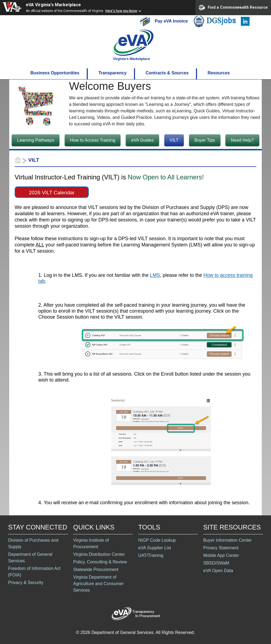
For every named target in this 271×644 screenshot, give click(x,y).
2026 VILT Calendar (52, 193)
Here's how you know (121, 11)
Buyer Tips (205, 140)
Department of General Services (30, 558)
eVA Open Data (218, 571)
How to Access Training (93, 140)
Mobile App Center (221, 555)
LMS (155, 275)
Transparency (112, 73)
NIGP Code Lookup (157, 540)
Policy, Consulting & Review (100, 562)
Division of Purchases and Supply (33, 543)
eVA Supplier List (155, 548)
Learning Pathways (36, 140)
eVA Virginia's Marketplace (53, 5)
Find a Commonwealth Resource (233, 8)
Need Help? (242, 140)
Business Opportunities (55, 73)
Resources (219, 73)
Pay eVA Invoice (172, 21)
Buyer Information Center (228, 540)
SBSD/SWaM (216, 563)
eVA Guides (142, 140)
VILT (174, 140)
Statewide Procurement (96, 570)
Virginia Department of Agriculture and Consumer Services (99, 584)
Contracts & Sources (167, 73)
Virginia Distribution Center (99, 554)
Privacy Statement (221, 548)
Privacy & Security (26, 583)
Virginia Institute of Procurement (91, 543)
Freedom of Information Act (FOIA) (34, 572)
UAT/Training (151, 555)
